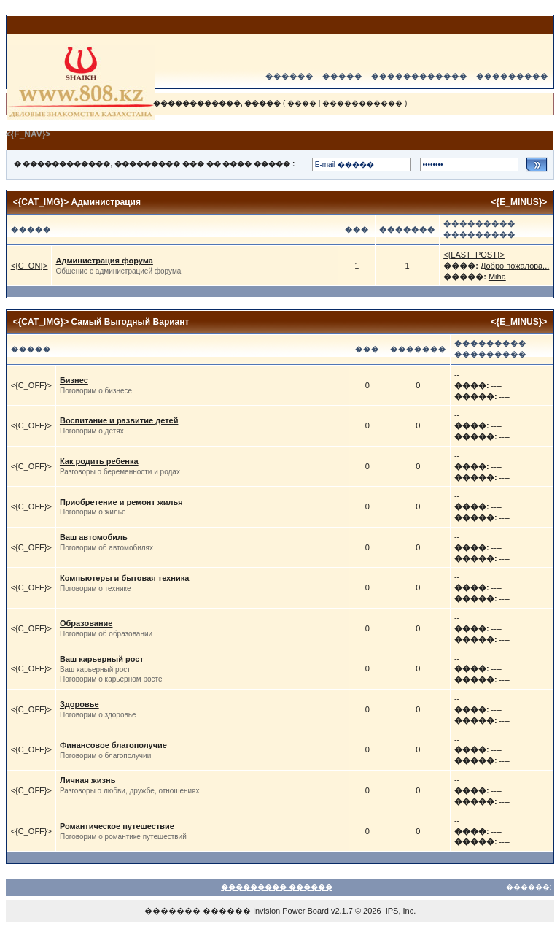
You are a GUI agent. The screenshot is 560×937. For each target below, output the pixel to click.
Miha (497, 277)
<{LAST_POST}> (474, 255)
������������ (419, 76)
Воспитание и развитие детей (119, 420)
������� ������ (198, 911)
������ (289, 76)
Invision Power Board (291, 911)
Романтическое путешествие (117, 826)
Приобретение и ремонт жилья (121, 502)
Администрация (106, 202)
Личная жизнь (88, 780)
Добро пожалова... (515, 266)
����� (342, 76)
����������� (362, 103)
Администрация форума (104, 261)
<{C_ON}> (30, 266)
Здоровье (79, 704)
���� (302, 103)
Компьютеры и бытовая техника (124, 578)
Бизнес (74, 380)
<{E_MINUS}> (520, 202)
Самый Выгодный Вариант (131, 322)
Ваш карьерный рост (102, 659)
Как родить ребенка (99, 461)
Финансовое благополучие (113, 745)
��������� (512, 76)
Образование (86, 623)
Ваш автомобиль (94, 537)
